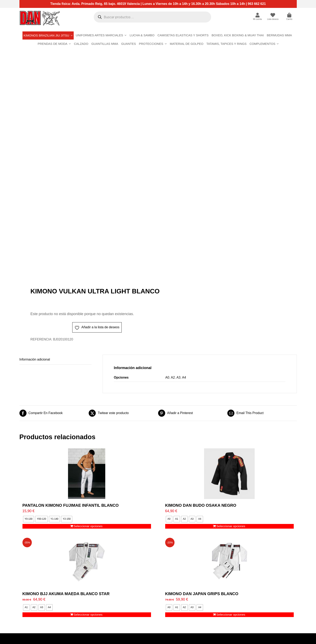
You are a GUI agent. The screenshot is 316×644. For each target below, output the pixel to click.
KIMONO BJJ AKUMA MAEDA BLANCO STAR (66, 594)
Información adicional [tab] (35, 359)
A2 (173, 377)
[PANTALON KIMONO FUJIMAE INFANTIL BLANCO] (87, 474)
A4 (184, 377)
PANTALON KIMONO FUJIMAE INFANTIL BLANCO (71, 505)
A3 (179, 377)
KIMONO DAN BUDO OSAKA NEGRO (201, 505)
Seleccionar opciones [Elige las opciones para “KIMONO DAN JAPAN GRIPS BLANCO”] (231, 614)
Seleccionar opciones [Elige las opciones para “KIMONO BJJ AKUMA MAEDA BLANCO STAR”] (88, 614)
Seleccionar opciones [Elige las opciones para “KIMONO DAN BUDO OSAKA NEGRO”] (231, 526)
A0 (167, 377)
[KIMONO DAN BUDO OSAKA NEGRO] (229, 474)
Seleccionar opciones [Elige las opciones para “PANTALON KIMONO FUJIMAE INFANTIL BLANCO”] (88, 526)
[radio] (29, 519)
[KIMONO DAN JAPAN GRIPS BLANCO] (229, 562)
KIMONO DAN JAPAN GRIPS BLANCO (202, 594)
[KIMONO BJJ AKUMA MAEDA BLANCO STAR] (87, 562)
